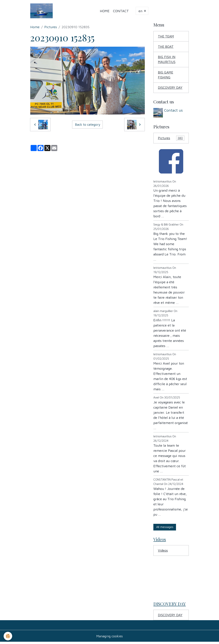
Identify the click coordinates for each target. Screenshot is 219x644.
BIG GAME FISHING (166, 76)
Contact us (174, 111)
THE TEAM (167, 37)
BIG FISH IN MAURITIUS (167, 60)
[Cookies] (8, 636)
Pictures (51, 27)
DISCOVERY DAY (170, 89)
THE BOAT (166, 47)
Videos (163, 552)
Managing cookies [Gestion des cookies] (109, 638)
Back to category (88, 125)
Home (105, 11)
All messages (165, 528)
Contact (121, 11)
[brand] (43, 11)
